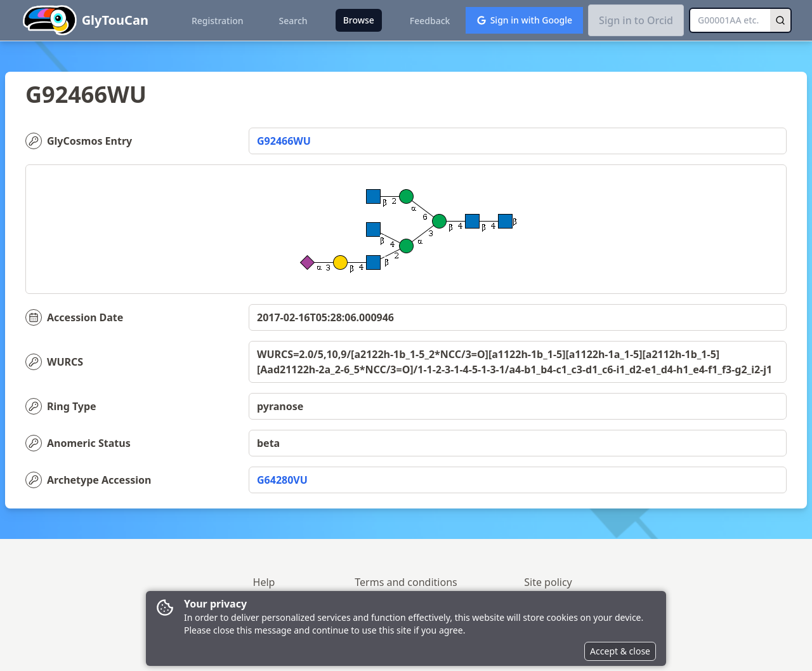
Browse (359, 20)
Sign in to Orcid (636, 20)
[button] (688, 5)
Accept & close (620, 651)
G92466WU (284, 141)
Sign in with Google (524, 20)
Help (264, 582)
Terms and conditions (406, 582)
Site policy (548, 582)
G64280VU (282, 480)
